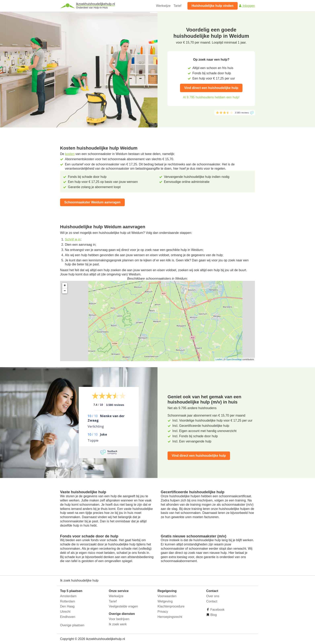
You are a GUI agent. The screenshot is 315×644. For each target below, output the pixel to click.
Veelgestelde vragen (123, 606)
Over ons (213, 596)
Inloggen (247, 6)
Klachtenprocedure (171, 606)
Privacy (163, 612)
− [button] (65, 291)
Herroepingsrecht (170, 617)
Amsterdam (68, 596)
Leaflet (219, 359)
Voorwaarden (167, 596)
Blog (213, 615)
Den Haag (67, 606)
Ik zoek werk (118, 624)
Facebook (217, 610)
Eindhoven (68, 617)
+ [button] (65, 285)
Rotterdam (68, 601)
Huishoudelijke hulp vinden (213, 6)
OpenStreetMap (234, 359)
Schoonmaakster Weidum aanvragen (92, 202)
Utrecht (65, 612)
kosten (70, 154)
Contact (212, 601)
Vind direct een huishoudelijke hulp (211, 88)
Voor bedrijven (119, 619)
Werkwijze (163, 6)
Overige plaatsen (72, 625)
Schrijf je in (73, 239)
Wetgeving (165, 601)
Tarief (177, 6)
